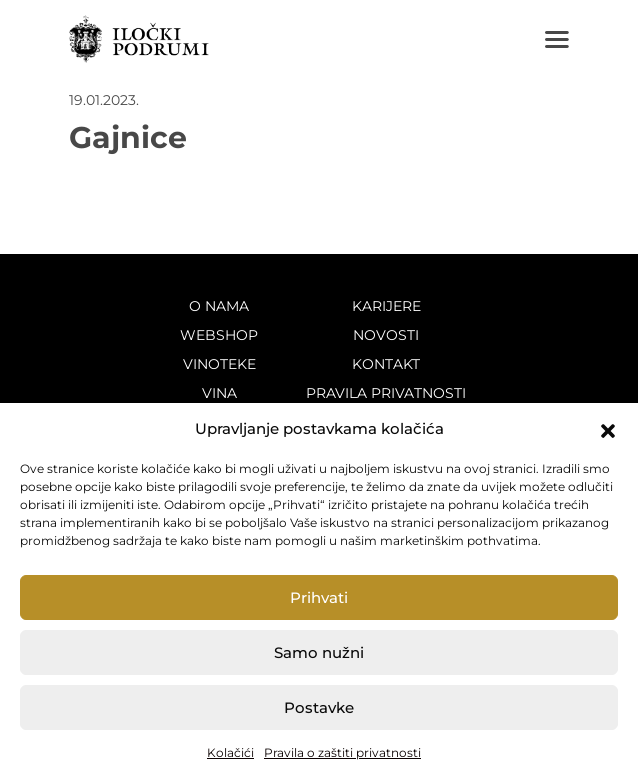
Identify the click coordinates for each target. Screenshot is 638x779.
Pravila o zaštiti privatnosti (342, 752)
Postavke (319, 707)
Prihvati (319, 597)
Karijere (386, 306)
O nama (219, 306)
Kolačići (230, 752)
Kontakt (386, 364)
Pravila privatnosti (386, 393)
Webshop (219, 335)
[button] (608, 429)
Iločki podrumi (139, 39)
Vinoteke (219, 364)
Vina (219, 393)
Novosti (386, 335)
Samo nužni (319, 652)
